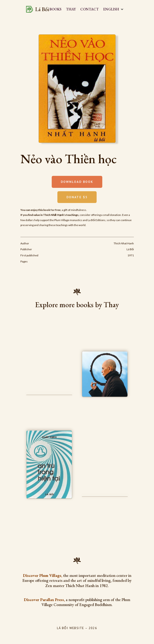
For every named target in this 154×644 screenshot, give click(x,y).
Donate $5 (77, 197)
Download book (77, 182)
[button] (116, 9)
